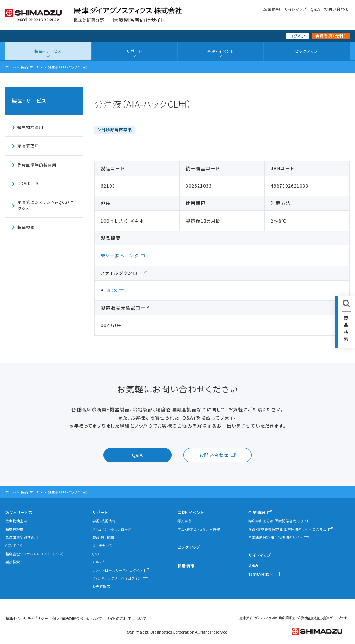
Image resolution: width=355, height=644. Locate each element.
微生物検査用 (30, 127)
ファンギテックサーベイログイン (117, 578)
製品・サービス (48, 51)
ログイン (297, 36)
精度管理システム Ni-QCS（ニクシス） (46, 205)
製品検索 (26, 227)
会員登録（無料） (331, 36)
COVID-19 (28, 183)
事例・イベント (220, 51)
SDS (112, 290)
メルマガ (99, 562)
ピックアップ (307, 51)
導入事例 (185, 521)
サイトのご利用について (126, 618)
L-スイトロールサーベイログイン (117, 570)
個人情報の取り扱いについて (77, 618)
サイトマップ (295, 9)
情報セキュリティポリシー (27, 618)
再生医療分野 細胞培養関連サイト (275, 537)
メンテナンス (102, 546)
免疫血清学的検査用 (37, 165)
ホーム (11, 67)
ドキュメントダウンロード (112, 529)
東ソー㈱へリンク (120, 255)
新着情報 (186, 565)
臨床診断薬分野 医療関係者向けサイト (279, 521)
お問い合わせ (337, 9)
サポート (134, 51)
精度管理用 (28, 146)
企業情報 (272, 9)
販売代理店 (101, 586)
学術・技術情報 (104, 521)
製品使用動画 (103, 537)
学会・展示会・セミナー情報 (199, 529)
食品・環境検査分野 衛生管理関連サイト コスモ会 (287, 529)
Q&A (315, 9)
